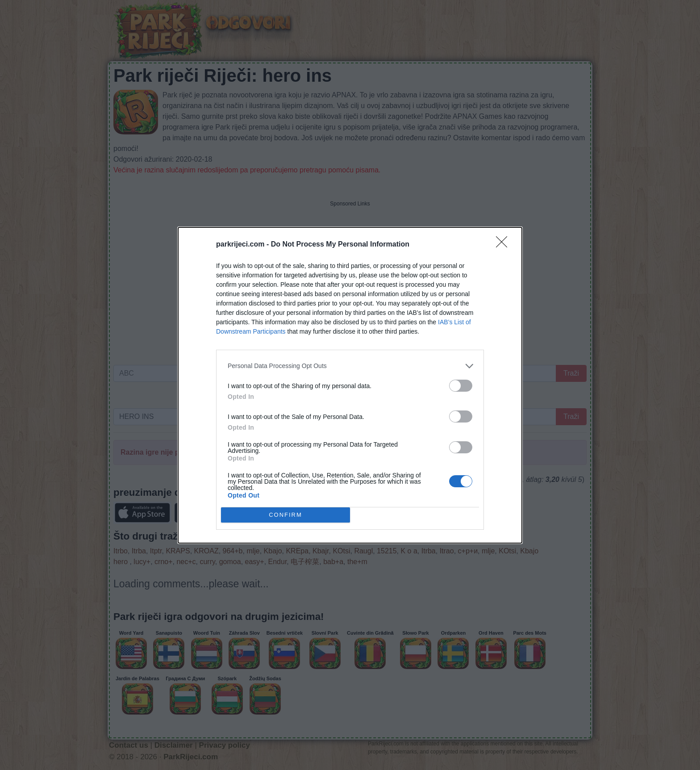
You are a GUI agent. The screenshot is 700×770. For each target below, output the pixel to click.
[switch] (461, 386)
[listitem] (350, 366)
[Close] (504, 245)
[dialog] (350, 385)
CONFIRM (285, 514)
